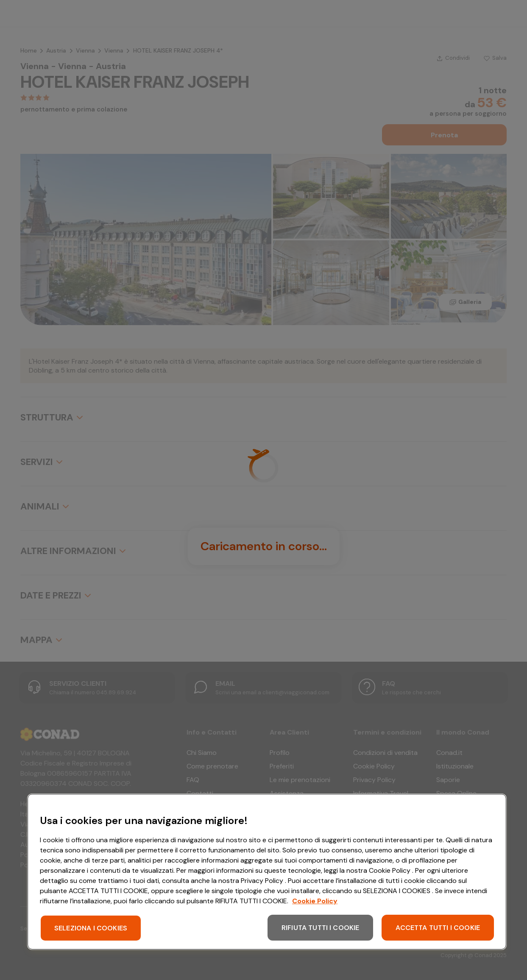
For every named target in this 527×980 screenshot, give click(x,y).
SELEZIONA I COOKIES (91, 928)
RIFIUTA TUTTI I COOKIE (321, 928)
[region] (267, 872)
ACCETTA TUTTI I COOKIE (438, 928)
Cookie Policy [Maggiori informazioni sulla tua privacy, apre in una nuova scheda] (315, 901)
